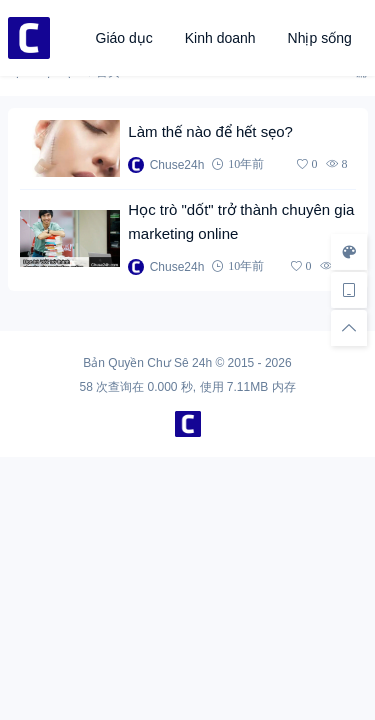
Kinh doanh (220, 38)
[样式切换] (349, 252)
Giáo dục (124, 38)
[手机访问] (349, 290)
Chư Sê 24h (179, 363)
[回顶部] (349, 328)
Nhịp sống (320, 38)
